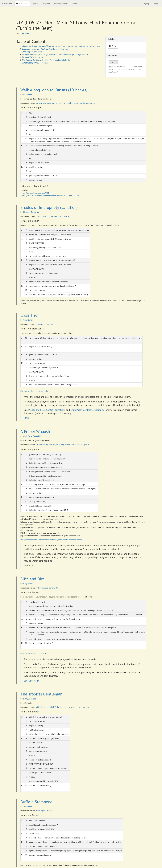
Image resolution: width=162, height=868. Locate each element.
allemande (74, 103)
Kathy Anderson (30, 699)
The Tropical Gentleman (41, 694)
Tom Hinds (28, 807)
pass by (86, 707)
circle (67, 216)
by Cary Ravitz (32, 52)
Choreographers (61, 4)
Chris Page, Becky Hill (32, 436)
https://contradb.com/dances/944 (35, 193)
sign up (146, 4)
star (57, 588)
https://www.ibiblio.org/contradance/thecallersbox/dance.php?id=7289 (51, 196)
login (156, 4)
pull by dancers (49, 445)
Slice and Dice (33, 579)
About (74, 4)
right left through (56, 707)
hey (80, 103)
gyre (80, 707)
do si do (86, 103)
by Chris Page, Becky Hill (39, 55)
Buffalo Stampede (36, 802)
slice (46, 588)
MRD (26, 418)
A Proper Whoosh (35, 431)
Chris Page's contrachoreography (87, 410)
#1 (33, 566)
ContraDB (7, 4)
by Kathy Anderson (40, 60)
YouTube (28, 681)
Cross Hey (29, 315)
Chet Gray (25, 33)
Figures (35, 4)
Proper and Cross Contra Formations (47, 410)
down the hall (42, 216)
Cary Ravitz (28, 320)
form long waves (63, 445)
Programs (46, 4)
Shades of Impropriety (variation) (49, 207)
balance (67, 707)
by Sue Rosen (44, 46)
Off (113, 62)
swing (93, 103)
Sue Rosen (28, 95)
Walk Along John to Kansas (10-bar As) (54, 90)
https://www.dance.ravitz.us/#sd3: (34, 653)
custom (39, 103)
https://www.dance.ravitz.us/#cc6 (34, 391)
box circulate (76, 445)
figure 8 (86, 445)
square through (47, 811)
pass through (41, 324)
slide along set (42, 707)
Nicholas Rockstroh (31, 212)
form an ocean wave (60, 103)
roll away (40, 588)
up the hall (52, 216)
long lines (47, 103)
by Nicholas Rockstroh (45, 49)
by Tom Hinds (35, 63)
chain (38, 811)
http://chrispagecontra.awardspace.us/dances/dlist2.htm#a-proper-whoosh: (51, 540)
